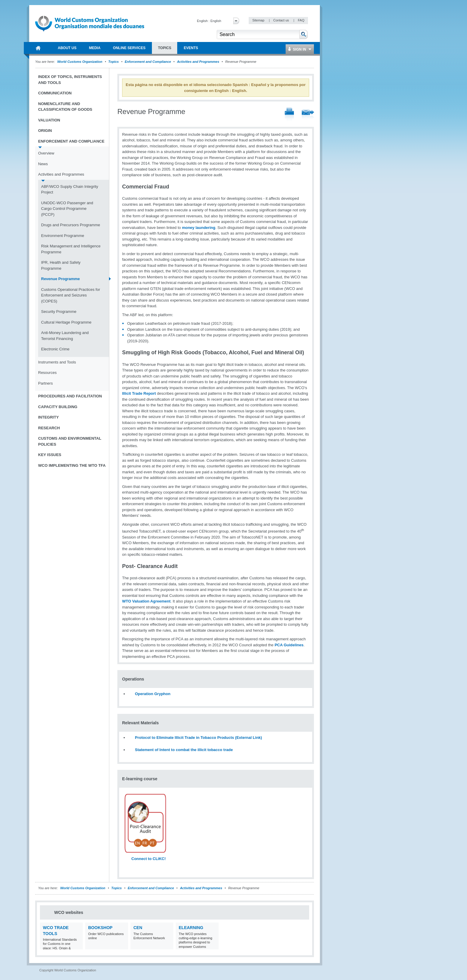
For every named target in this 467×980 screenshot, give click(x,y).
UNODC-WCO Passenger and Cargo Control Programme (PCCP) (67, 209)
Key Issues (50, 455)
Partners (45, 383)
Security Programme (59, 312)
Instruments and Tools (57, 362)
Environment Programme (63, 236)
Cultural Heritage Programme (66, 322)
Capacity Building (58, 407)
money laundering (199, 228)
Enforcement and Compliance (148, 62)
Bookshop (100, 928)
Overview (46, 153)
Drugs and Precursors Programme (71, 225)
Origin (45, 131)
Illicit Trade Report (139, 393)
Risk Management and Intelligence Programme (71, 249)
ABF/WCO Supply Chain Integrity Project (70, 189)
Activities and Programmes (198, 62)
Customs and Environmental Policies (70, 441)
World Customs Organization (80, 62)
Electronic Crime (55, 349)
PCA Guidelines (289, 645)
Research (49, 428)
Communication (55, 93)
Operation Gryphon (153, 694)
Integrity (48, 417)
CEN (138, 928)
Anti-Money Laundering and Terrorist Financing (65, 336)
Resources (47, 373)
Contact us (281, 20)
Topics (114, 62)
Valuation (49, 120)
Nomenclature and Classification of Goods (65, 107)
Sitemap (259, 20)
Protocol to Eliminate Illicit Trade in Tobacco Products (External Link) (199, 738)
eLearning (191, 928)
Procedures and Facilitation (70, 396)
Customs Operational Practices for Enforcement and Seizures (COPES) (71, 295)
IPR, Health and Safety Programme (61, 265)
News (43, 164)
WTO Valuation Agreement (146, 601)
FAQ (301, 20)
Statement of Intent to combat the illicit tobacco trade (184, 750)
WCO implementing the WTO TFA (72, 465)
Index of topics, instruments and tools (70, 80)
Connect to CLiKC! (149, 859)
